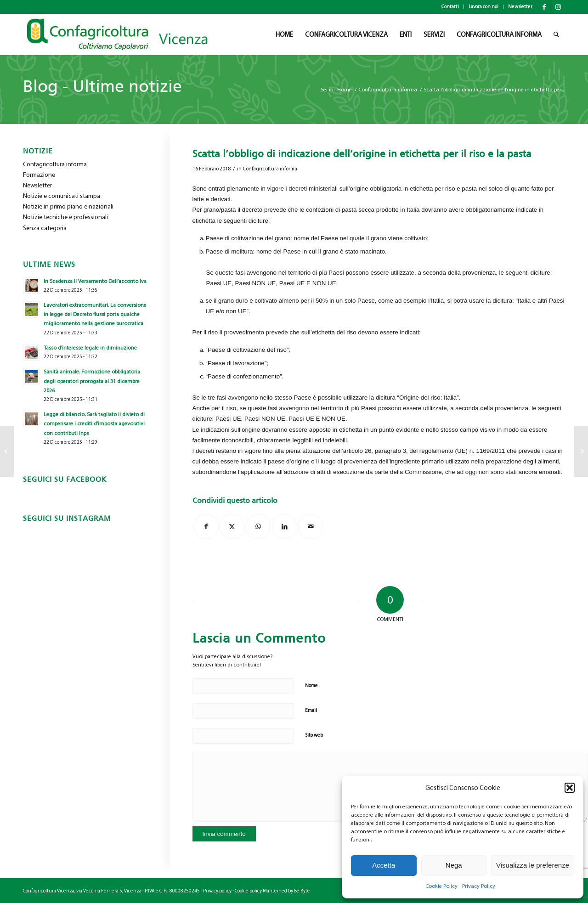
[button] (570, 788)
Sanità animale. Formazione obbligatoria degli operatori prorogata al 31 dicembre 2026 (92, 381)
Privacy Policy (479, 886)
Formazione (39, 175)
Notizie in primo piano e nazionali (68, 206)
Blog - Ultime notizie (102, 86)
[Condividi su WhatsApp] (258, 527)
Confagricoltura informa (270, 169)
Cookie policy (248, 891)
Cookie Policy (441, 886)
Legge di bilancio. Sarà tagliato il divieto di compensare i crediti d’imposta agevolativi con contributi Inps (94, 423)
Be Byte (302, 891)
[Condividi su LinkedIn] (285, 527)
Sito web (314, 735)
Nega (454, 865)
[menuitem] (450, 7)
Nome (311, 686)
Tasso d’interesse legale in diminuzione (90, 348)
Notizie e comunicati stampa (62, 196)
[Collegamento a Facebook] (544, 7)
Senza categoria (45, 228)
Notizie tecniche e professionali (65, 217)
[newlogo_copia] (125, 34)
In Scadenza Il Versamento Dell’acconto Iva (95, 281)
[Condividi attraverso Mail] (311, 527)
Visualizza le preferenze (533, 865)
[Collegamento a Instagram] (558, 7)
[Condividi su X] (232, 527)
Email (311, 710)
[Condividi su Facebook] (206, 527)
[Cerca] (556, 34)
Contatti (450, 7)
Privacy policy (217, 891)
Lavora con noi (483, 7)
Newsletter (520, 7)
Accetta (384, 865)
